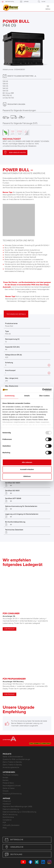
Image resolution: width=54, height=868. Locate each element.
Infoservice (7, 801)
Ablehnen (27, 476)
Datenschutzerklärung (11, 809)
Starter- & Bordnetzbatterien (13, 757)
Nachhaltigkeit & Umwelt (12, 786)
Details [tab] (27, 396)
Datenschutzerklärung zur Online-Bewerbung (19, 812)
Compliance (7, 820)
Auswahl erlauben (27, 469)
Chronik (6, 791)
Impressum (7, 804)
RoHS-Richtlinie (8, 817)
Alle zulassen (27, 462)
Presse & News (8, 783)
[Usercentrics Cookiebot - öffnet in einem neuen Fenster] (42, 390)
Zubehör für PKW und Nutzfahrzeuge (16, 759)
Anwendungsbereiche (11, 767)
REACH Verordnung (10, 815)
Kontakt (5, 778)
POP (4, 823)
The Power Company (11, 775)
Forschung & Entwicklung (12, 794)
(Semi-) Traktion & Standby (12, 762)
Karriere (6, 780)
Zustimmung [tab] (10, 396)
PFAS (5, 828)
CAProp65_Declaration (11, 825)
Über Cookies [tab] (44, 396)
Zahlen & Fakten (9, 788)
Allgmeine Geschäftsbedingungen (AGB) (17, 807)
